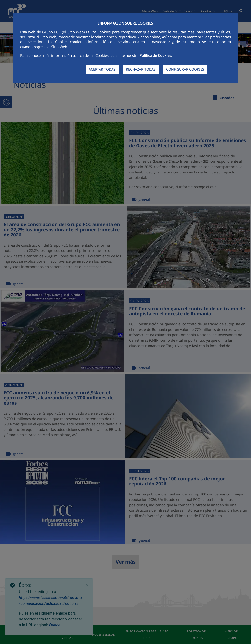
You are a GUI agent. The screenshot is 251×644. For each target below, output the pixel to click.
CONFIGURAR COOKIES (185, 69)
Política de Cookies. (156, 55)
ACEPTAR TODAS (102, 69)
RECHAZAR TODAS (141, 69)
